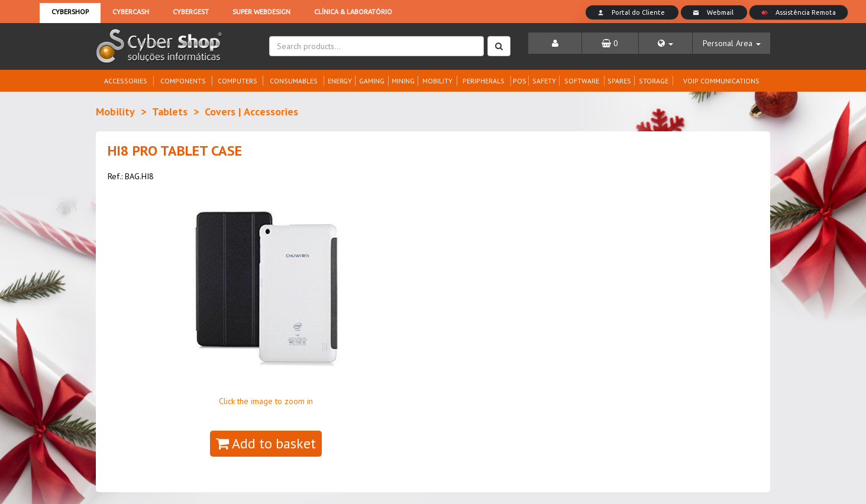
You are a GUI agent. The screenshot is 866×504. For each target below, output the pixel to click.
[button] (666, 43)
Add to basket (266, 443)
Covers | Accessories (251, 112)
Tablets (170, 112)
